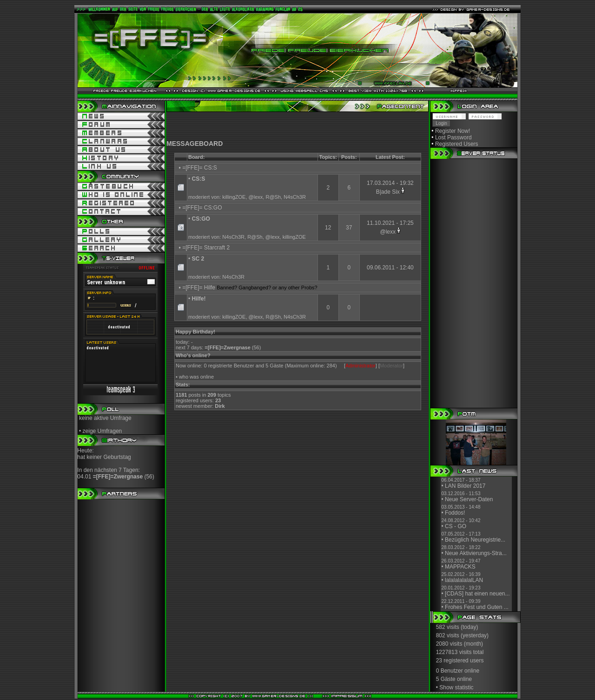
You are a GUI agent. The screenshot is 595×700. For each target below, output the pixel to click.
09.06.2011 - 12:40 (390, 268)
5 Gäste (446, 679)
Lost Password (453, 137)
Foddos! (455, 513)
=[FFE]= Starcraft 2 (206, 248)
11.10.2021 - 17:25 (390, 223)
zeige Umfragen (102, 431)
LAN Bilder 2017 (465, 486)
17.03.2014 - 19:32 (390, 183)
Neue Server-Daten (469, 499)
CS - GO (456, 526)
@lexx (256, 197)
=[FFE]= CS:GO (202, 208)
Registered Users (457, 144)
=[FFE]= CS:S (200, 168)
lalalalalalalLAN (464, 580)
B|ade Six (388, 192)
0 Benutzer (450, 671)
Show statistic (456, 687)
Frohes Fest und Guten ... (477, 607)
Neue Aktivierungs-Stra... (476, 553)
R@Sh (273, 197)
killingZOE (234, 197)
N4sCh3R (295, 197)
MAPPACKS (460, 567)
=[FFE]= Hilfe (199, 288)
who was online (196, 377)
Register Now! (453, 131)
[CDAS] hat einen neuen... (477, 594)
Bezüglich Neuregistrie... (475, 540)
